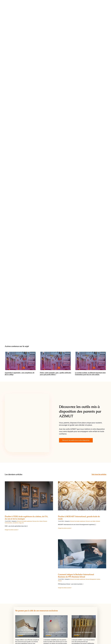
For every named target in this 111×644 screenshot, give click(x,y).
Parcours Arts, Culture (37, 521)
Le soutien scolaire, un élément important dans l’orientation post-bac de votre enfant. (90, 374)
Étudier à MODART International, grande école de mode (79, 518)
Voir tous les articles (99, 474)
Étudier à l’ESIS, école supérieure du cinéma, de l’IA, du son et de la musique (26, 518)
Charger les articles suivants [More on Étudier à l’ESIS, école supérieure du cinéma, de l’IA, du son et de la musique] (11, 530)
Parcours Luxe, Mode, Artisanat (93, 521)
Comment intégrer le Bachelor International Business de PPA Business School (76, 576)
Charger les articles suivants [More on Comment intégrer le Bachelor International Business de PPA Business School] (64, 588)
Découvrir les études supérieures (24, 521)
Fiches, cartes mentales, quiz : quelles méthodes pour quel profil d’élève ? (55, 374)
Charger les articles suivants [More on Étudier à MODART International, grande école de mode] (64, 528)
